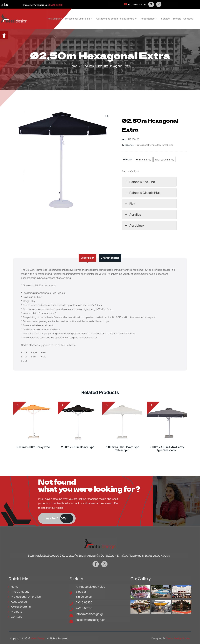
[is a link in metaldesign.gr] (151, 4)
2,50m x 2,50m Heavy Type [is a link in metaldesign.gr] (78, 447)
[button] (4, 35)
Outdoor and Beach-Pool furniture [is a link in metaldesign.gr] (115, 19)
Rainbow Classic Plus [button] (142, 193)
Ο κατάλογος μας (135, 4)
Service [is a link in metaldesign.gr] (165, 19)
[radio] (144, 160)
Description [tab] (87, 258)
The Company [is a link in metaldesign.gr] (54, 19)
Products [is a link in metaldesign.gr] (88, 66)
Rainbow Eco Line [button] (140, 182)
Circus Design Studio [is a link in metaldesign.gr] (178, 638)
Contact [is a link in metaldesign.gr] (188, 19)
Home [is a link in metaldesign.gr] (74, 66)
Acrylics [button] (133, 215)
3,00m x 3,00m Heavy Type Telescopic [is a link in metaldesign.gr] (122, 449)
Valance (127, 159)
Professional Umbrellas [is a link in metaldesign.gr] (77, 19)
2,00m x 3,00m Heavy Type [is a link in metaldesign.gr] (33, 447)
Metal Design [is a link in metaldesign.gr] (38, 638)
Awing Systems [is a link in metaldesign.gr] (21, 607)
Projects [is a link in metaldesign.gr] (177, 19)
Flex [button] (130, 204)
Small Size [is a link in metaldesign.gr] (168, 145)
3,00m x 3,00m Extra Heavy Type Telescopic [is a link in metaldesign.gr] (167, 449)
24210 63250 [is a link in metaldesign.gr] (56, 5)
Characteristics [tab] (110, 258)
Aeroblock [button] (134, 226)
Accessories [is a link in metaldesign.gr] (148, 19)
